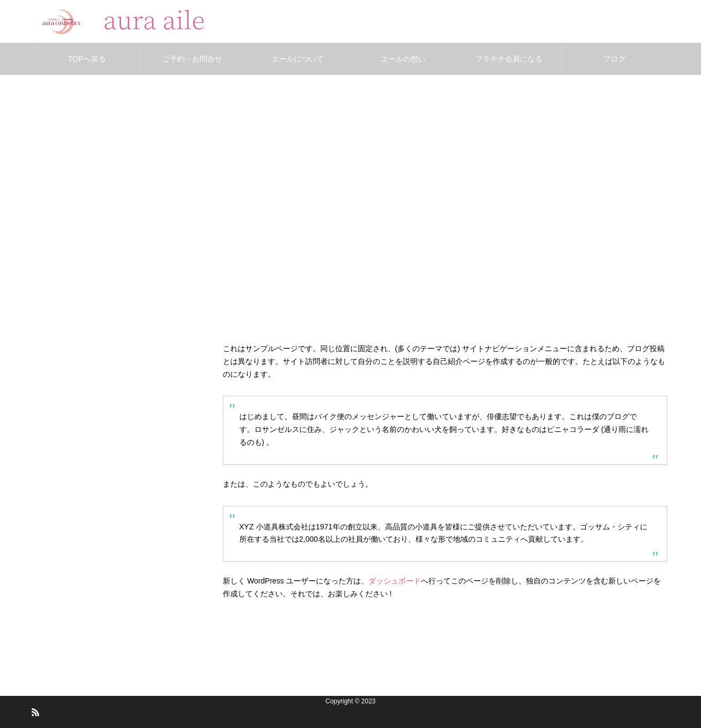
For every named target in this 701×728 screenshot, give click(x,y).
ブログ (614, 59)
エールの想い (403, 59)
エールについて (298, 59)
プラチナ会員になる (509, 59)
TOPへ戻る (87, 59)
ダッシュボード (395, 581)
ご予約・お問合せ (192, 59)
